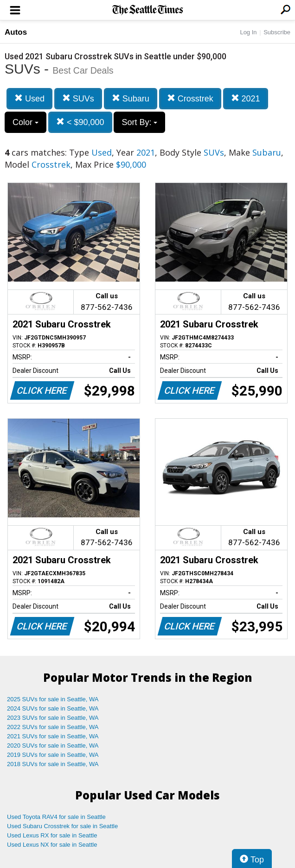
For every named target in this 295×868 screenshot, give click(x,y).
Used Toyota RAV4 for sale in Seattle (56, 817)
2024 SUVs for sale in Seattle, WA (53, 708)
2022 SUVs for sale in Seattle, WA (53, 727)
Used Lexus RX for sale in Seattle (52, 835)
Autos (16, 32)
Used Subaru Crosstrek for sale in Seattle (62, 826)
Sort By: (139, 122)
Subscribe (277, 32)
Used (29, 98)
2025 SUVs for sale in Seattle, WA (53, 699)
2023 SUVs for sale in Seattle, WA (53, 718)
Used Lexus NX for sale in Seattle (52, 845)
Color (26, 122)
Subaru (131, 98)
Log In (248, 32)
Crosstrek (190, 98)
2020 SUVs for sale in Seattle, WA (53, 745)
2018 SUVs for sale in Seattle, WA (53, 764)
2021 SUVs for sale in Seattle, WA (53, 736)
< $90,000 (80, 122)
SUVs (78, 98)
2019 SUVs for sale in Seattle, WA (53, 755)
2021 (246, 98)
